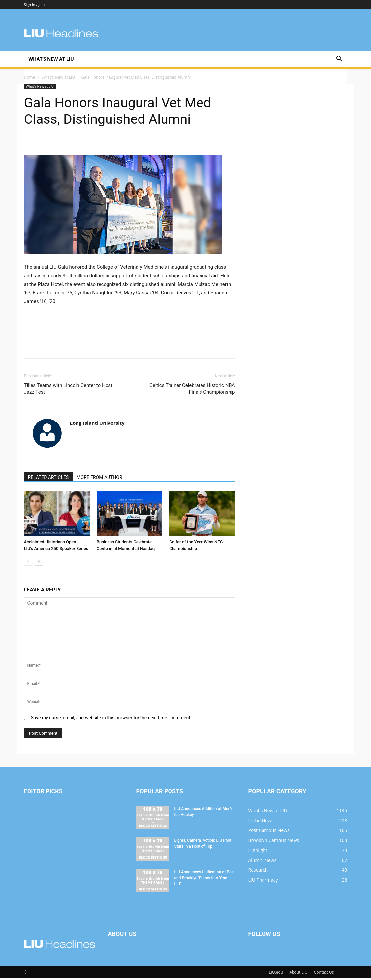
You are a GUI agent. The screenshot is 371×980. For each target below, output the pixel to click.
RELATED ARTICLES (48, 479)
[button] (339, 60)
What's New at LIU (58, 79)
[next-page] (39, 563)
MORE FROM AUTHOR (99, 479)
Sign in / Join (34, 4)
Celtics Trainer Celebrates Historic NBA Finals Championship (192, 390)
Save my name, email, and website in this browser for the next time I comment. (111, 719)
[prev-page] (28, 563)
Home (30, 79)
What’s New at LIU (51, 59)
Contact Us (324, 974)
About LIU (298, 974)
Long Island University (97, 424)
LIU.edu (276, 974)
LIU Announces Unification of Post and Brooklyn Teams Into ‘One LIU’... (205, 880)
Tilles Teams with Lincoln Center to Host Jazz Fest (68, 390)
